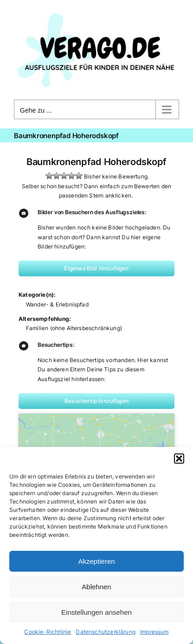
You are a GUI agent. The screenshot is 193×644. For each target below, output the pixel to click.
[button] (179, 459)
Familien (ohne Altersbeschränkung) (74, 328)
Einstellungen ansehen (96, 612)
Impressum (154, 632)
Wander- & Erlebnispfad (57, 304)
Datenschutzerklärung (106, 632)
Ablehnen (96, 587)
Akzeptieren (96, 561)
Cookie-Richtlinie (48, 632)
